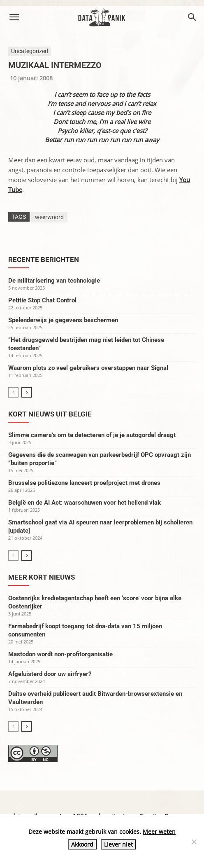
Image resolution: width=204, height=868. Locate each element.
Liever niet (118, 844)
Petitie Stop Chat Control (42, 300)
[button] (14, 17)
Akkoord (82, 844)
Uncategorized (30, 51)
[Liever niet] (194, 842)
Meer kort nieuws (42, 577)
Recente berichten (44, 260)
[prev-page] (13, 392)
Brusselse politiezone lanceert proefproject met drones (84, 483)
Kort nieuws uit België (50, 414)
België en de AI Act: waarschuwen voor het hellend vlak (85, 503)
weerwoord (49, 217)
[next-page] (27, 392)
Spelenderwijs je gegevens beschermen (63, 320)
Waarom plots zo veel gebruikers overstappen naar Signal (88, 368)
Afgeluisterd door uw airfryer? (50, 674)
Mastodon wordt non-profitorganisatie (60, 654)
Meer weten (159, 832)
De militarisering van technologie (54, 281)
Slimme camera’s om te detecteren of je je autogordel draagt (92, 435)
